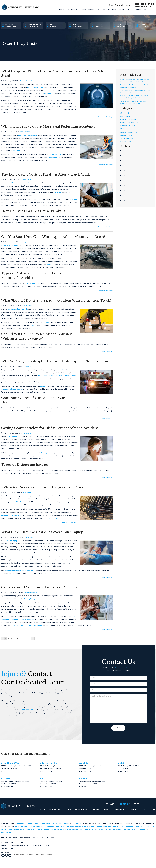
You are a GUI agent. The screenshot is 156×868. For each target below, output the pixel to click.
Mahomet (104, 829)
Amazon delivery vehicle (18, 309)
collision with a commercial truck (16, 183)
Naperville (121, 826)
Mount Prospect (29, 829)
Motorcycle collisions (10, 245)
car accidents (13, 437)
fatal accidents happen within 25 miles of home (57, 376)
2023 (123, 166)
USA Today (20, 502)
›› (33, 639)
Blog (145, 9)
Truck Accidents (25, 132)
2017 (123, 196)
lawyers (47, 322)
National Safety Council (28, 135)
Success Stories (124, 9)
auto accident (57, 154)
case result (52, 157)
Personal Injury (93, 9)
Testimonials (106, 9)
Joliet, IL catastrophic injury (22, 625)
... (30, 639)
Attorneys (82, 9)
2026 (123, 151)
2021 (123, 176)
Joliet (53, 823)
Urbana (91, 829)
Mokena (85, 826)
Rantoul (112, 829)
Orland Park (21, 823)
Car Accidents (27, 306)
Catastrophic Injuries (30, 592)
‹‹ (3, 639)
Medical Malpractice (27, 81)
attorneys (50, 265)
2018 (123, 191)
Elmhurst (60, 823)
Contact (151, 9)
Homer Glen (102, 826)
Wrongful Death (126, 142)
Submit (118, 728)
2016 (123, 201)
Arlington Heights (34, 823)
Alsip (33, 826)
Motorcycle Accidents (28, 242)
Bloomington (121, 829)
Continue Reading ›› (106, 117)
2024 (123, 161)
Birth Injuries (27, 366)
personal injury (7, 515)
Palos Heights (75, 826)
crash (61, 370)
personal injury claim (33, 283)
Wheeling (55, 829)
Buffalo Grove (65, 829)
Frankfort (93, 826)
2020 (123, 181)
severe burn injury (10, 541)
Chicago (27, 826)
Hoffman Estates (62, 826)
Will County (9, 570)
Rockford (77, 823)
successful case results (13, 389)
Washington (6, 832)
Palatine (75, 829)
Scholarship (137, 9)
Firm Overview (71, 9)
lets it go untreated (35, 87)
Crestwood (41, 826)
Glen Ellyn (46, 823)
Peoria (67, 823)
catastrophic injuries (31, 599)
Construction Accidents (129, 123)
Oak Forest (50, 826)
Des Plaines (17, 829)
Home (62, 9)
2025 (123, 156)
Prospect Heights (43, 829)
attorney (48, 93)
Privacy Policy (19, 854)
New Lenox (112, 826)
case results (53, 518)
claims (74, 199)
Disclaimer (30, 854)
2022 (123, 171)
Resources (40, 854)
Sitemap (49, 854)
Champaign (83, 829)
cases (34, 325)
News (114, 9)
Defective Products (128, 126)
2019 (123, 186)
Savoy (97, 829)
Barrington (19, 826)
